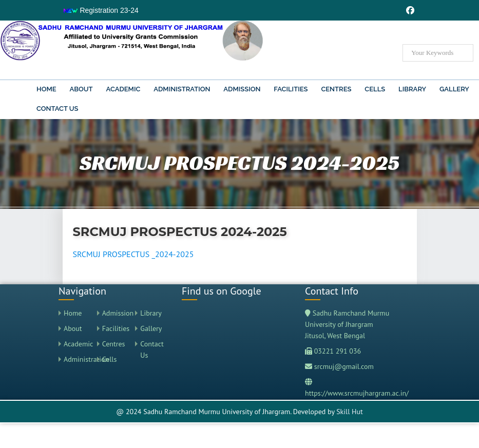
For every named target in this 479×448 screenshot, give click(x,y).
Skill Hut (350, 412)
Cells (375, 89)
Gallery (454, 89)
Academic (123, 89)
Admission (242, 89)
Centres (336, 89)
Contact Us (58, 109)
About (81, 89)
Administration (182, 89)
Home (46, 89)
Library (412, 89)
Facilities (291, 89)
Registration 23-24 (101, 10)
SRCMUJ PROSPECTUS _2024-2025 (133, 254)
